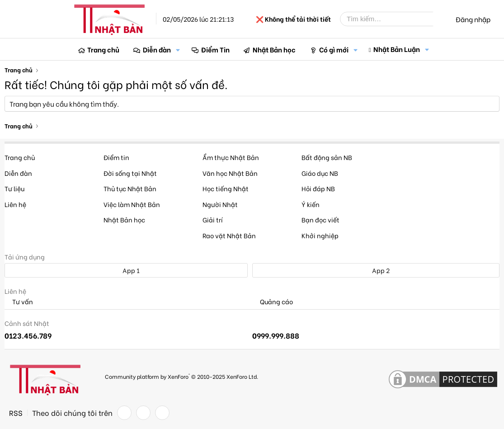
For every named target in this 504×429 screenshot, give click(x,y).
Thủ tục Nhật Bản (130, 188)
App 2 (376, 270)
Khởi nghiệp (320, 235)
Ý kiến (311, 204)
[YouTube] (162, 413)
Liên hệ (15, 204)
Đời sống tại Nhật (130, 173)
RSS (16, 413)
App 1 (126, 270)
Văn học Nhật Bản (230, 173)
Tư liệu (14, 188)
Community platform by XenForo (181, 376)
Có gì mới (334, 49)
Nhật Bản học (274, 49)
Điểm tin (116, 157)
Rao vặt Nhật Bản (229, 235)
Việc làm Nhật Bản (132, 204)
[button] (178, 49)
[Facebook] (124, 413)
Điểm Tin (215, 49)
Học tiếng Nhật (226, 188)
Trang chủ (103, 49)
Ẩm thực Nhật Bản (231, 157)
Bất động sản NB (327, 157)
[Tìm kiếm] (393, 19)
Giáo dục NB (320, 173)
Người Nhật (220, 204)
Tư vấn (19, 302)
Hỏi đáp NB (318, 188)
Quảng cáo (273, 302)
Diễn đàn (157, 49)
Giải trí (213, 219)
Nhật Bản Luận (397, 49)
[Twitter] (143, 413)
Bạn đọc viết (320, 219)
